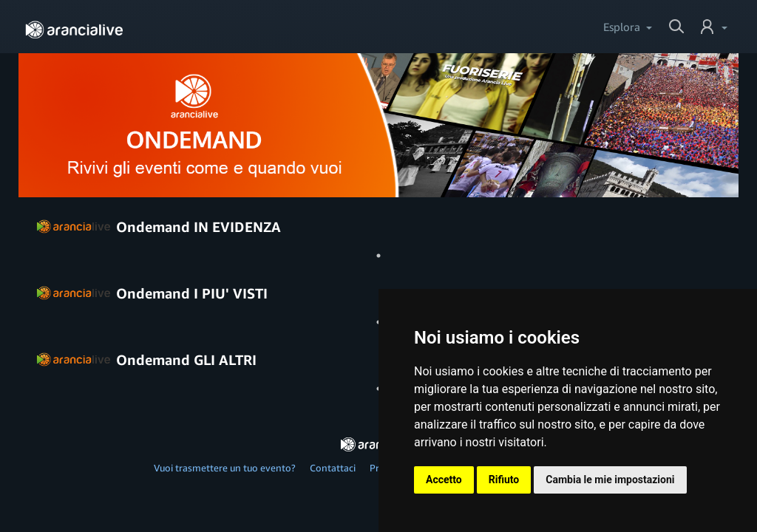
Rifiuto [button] (504, 480)
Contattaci (333, 468)
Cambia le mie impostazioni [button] (610, 480)
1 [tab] (378, 256)
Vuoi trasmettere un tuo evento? (225, 468)
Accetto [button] (444, 480)
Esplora (622, 27)
